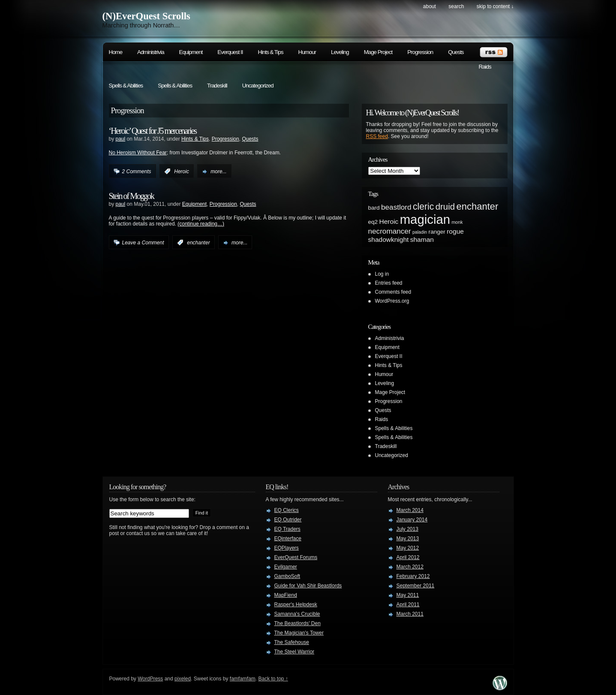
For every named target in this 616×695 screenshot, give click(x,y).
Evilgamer (286, 567)
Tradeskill (217, 86)
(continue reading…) (201, 224)
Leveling (340, 52)
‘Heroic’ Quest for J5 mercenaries (153, 131)
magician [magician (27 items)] (425, 219)
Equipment (191, 52)
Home (116, 52)
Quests (456, 52)
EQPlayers (287, 548)
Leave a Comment (143, 243)
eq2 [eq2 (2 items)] (373, 222)
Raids (485, 67)
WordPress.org (392, 301)
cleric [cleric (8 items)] (423, 206)
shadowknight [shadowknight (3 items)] (389, 239)
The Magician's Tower (299, 633)
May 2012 (408, 548)
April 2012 (408, 557)
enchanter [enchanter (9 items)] (477, 206)
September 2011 (416, 586)
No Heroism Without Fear (138, 153)
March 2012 (410, 567)
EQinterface (288, 539)
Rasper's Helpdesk (296, 605)
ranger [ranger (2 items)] (437, 232)
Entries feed (389, 283)
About (430, 6)
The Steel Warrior (294, 652)
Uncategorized (258, 86)
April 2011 (408, 605)
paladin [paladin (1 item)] (420, 232)
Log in (382, 274)
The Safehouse (292, 642)
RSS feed (377, 136)
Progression (420, 52)
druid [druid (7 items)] (445, 207)
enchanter (198, 243)
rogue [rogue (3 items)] (455, 231)
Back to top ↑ (273, 679)
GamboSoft (287, 576)
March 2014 (410, 510)
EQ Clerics (287, 510)
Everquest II (230, 52)
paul (121, 139)
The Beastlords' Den (297, 623)
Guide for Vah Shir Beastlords (308, 586)
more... (218, 171)
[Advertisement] (471, 375)
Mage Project (378, 52)
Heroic (182, 171)
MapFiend (286, 595)
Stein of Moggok (132, 196)
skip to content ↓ (495, 6)
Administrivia (151, 52)
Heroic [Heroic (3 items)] (389, 221)
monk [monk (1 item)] (457, 222)
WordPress (150, 679)
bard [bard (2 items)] (374, 208)
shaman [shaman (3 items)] (422, 239)
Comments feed (393, 292)
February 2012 (413, 576)
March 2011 (410, 614)
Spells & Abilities (126, 86)
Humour (307, 52)
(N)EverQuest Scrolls (146, 16)
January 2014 (412, 520)
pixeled (183, 679)
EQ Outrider (288, 520)
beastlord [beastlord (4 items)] (396, 207)
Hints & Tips (270, 52)
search (456, 6)
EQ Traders (287, 529)
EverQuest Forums (296, 557)
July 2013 (407, 529)
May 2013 (408, 539)
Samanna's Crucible (297, 614)
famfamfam (243, 679)
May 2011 (408, 595)
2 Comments (137, 171)
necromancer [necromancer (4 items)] (390, 231)
